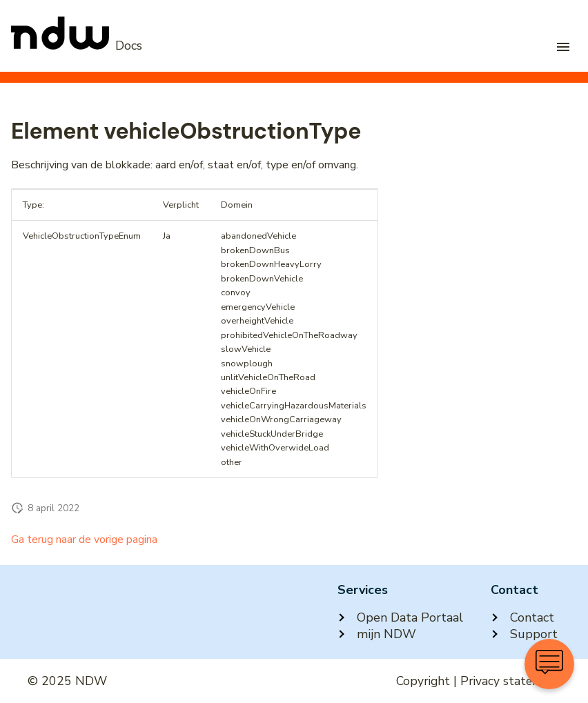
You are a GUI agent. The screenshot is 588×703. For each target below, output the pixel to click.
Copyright (423, 681)
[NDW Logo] (77, 46)
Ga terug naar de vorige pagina (84, 539)
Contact (522, 617)
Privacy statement (510, 681)
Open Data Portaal (400, 617)
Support (524, 634)
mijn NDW (377, 634)
